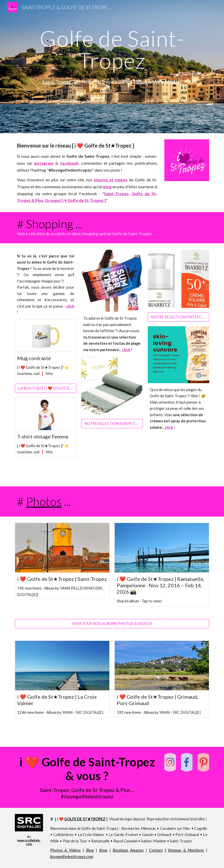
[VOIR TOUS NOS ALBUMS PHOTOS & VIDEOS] (112, 623)
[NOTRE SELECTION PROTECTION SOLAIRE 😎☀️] (178, 317)
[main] (112, 49)
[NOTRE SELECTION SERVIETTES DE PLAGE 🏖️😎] (112, 423)
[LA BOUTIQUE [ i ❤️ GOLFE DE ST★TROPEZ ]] (46, 388)
